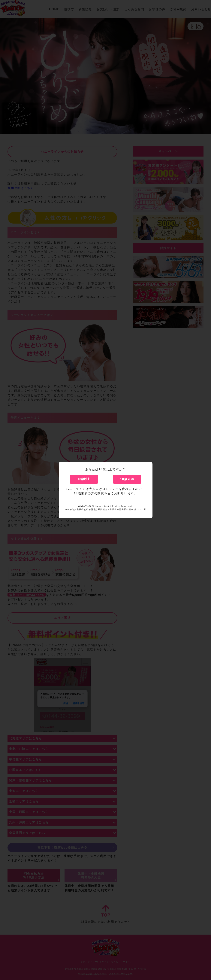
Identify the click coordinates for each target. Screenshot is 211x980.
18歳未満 (127, 479)
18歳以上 (84, 479)
